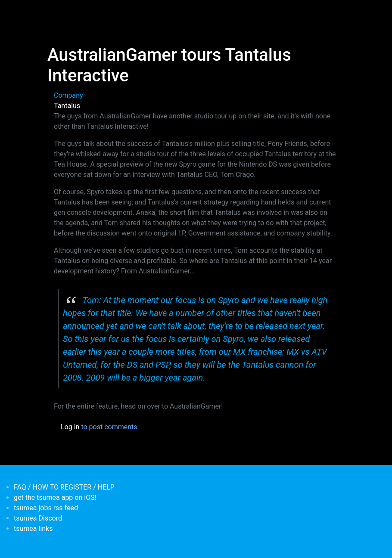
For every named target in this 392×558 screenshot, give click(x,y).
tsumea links (33, 529)
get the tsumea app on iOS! (55, 498)
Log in (70, 427)
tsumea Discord (38, 518)
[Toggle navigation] (53, 12)
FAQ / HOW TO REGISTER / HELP (64, 487)
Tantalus (67, 106)
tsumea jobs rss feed (46, 508)
